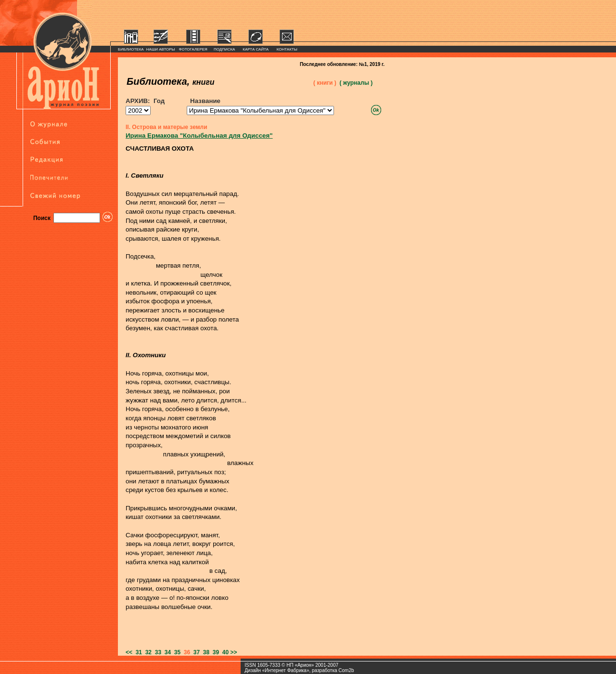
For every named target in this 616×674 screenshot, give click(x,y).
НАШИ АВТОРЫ (161, 49)
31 (137, 652)
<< (129, 652)
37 (195, 652)
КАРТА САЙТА (256, 49)
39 (214, 652)
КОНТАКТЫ (287, 49)
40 (224, 652)
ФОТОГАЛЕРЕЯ (193, 49)
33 (156, 652)
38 (205, 652)
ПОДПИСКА (225, 49)
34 (166, 652)
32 (147, 652)
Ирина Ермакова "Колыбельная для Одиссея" (199, 136)
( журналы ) (356, 83)
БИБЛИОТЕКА (131, 49)
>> (234, 652)
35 (176, 652)
